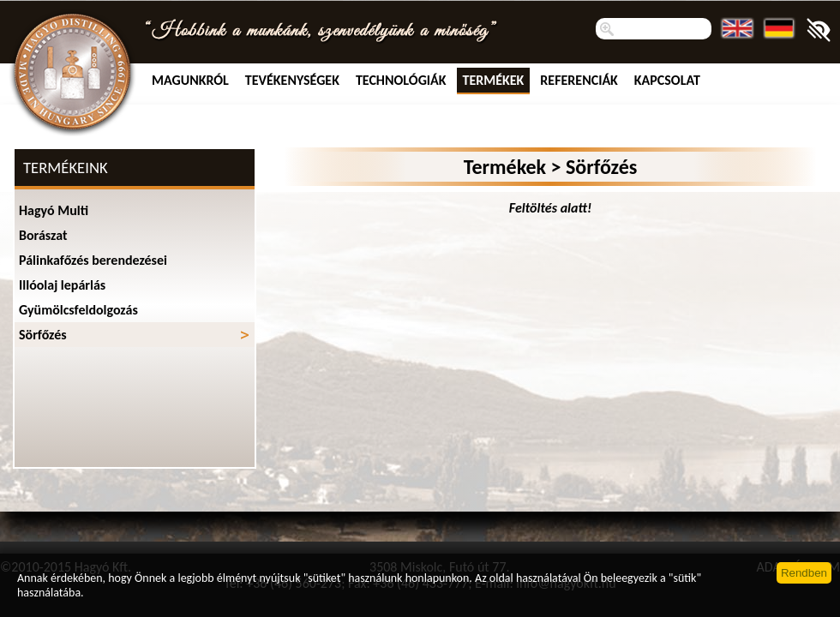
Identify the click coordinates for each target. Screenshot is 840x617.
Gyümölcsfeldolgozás (78, 310)
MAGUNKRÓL (190, 80)
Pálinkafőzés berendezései (93, 260)
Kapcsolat (667, 80)
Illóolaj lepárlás (62, 285)
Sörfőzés (43, 335)
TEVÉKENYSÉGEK (292, 80)
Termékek (494, 80)
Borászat (43, 235)
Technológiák (401, 80)
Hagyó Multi (54, 210)
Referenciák (579, 80)
